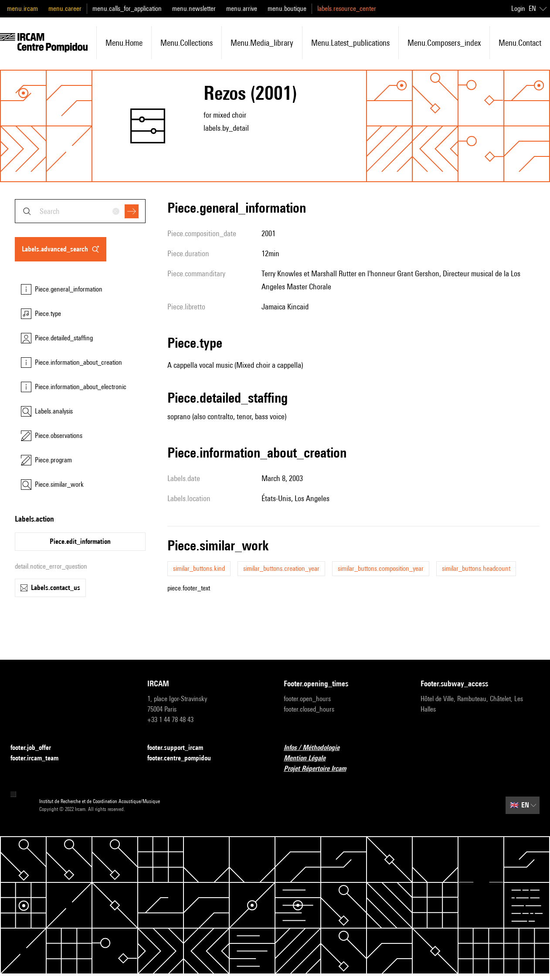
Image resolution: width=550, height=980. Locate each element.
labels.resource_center (347, 8)
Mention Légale (310, 758)
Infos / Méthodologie (317, 748)
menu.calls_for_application (127, 8)
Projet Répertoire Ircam (320, 769)
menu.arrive (242, 8)
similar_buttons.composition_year (381, 568)
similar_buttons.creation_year (281, 568)
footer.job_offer (36, 748)
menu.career (65, 8)
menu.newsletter (194, 8)
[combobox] (80, 211)
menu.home (124, 43)
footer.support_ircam (180, 748)
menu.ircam (22, 8)
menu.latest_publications (350, 43)
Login (518, 8)
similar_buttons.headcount (476, 568)
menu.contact (520, 43)
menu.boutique (287, 8)
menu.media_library (262, 43)
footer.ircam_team (40, 758)
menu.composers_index (444, 43)
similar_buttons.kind (199, 568)
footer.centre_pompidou (184, 758)
